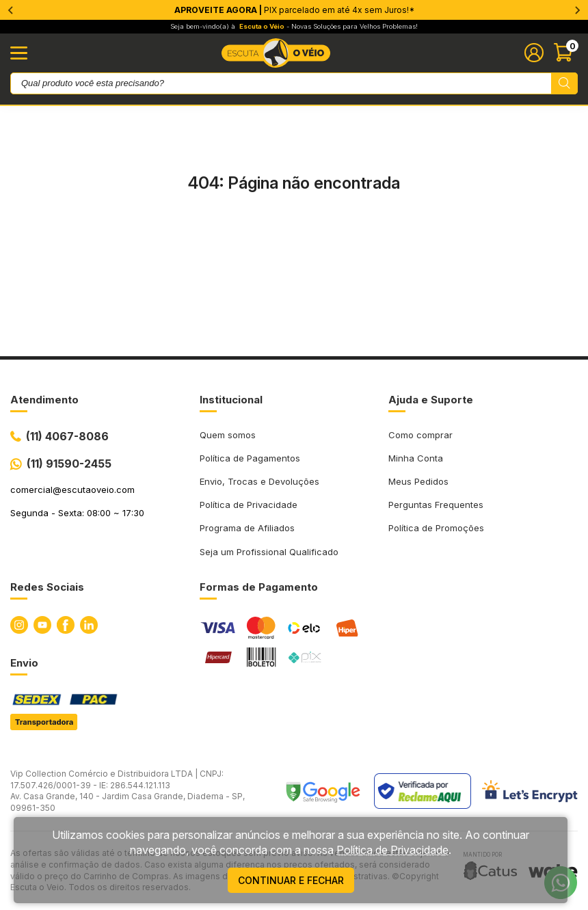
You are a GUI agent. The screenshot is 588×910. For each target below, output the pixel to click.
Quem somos (228, 435)
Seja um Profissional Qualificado (269, 552)
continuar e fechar (291, 880)
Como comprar (420, 435)
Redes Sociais (47, 587)
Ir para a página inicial (294, 240)
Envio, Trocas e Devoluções (259, 481)
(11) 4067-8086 (67, 436)
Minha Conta (416, 458)
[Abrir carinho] (566, 53)
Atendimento (44, 400)
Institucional (231, 400)
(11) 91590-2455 (69, 464)
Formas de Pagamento (259, 587)
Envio (24, 663)
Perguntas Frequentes (436, 505)
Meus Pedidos (418, 481)
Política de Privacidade (249, 505)
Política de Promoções (436, 528)
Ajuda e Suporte (431, 400)
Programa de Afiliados (247, 528)
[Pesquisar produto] (564, 83)
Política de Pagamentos (250, 458)
